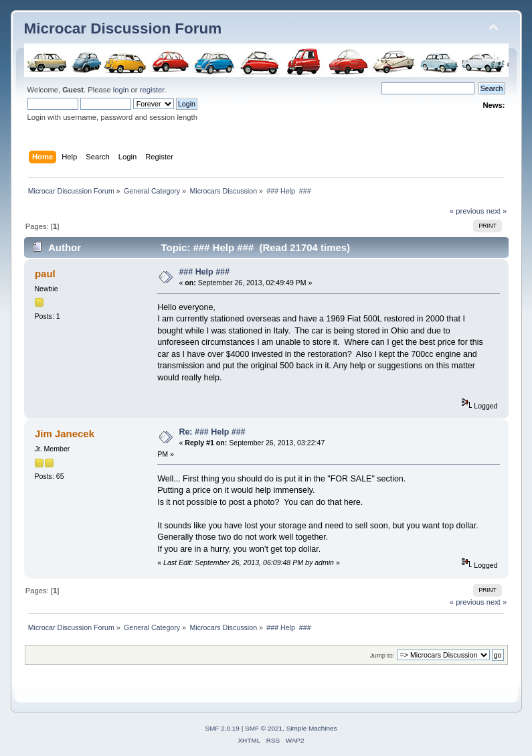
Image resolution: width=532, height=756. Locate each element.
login (121, 90)
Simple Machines (312, 728)
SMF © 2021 (264, 728)
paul (45, 274)
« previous (467, 211)
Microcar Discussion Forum (123, 28)
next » (497, 211)
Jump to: (382, 655)
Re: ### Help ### (212, 432)
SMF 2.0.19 (222, 728)
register (152, 90)
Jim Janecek (65, 434)
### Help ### (204, 272)
